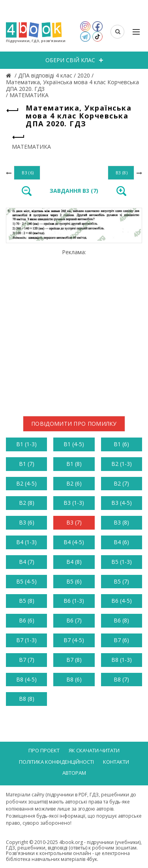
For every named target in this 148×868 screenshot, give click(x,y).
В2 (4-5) (26, 483)
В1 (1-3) (26, 444)
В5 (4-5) (26, 581)
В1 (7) (27, 464)
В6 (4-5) (122, 601)
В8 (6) (74, 679)
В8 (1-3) (122, 660)
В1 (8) (74, 464)
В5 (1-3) (122, 562)
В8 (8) (27, 699)
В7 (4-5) (74, 640)
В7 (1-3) (26, 640)
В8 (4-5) (26, 679)
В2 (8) (27, 503)
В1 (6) (121, 444)
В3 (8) (121, 522)
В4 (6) (121, 542)
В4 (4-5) (74, 542)
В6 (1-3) (74, 601)
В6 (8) (121, 620)
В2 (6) (74, 483)
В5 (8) (27, 601)
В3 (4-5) (122, 503)
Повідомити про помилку (74, 424)
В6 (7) (74, 620)
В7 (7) (27, 660)
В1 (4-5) (74, 444)
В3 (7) (74, 522)
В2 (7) (121, 483)
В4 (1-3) (26, 542)
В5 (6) (74, 581)
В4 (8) (74, 562)
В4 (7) (27, 562)
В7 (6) (121, 640)
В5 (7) (121, 581)
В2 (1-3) (122, 464)
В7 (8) (74, 660)
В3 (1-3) (74, 503)
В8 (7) (121, 679)
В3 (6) (27, 522)
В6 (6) (27, 620)
